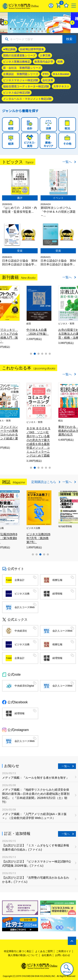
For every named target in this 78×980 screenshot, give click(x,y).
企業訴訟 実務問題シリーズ (21, 74)
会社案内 (47, 955)
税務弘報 (57, 580)
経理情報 (57, 594)
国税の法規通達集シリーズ (19, 55)
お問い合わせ (63, 955)
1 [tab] (27, 31)
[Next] (72, 23)
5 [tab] (42, 31)
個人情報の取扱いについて (23, 955)
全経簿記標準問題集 (32, 49)
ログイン (51, 5)
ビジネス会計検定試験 (17, 93)
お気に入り (66, 5)
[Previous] (6, 23)
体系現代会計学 (44, 62)
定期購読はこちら (44, 482)
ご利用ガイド (64, 951)
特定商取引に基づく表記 (18, 951)
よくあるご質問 (44, 951)
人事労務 (45, 55)
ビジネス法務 (22, 594)
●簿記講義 (9, 49)
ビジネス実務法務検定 (17, 62)
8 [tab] (53, 31)
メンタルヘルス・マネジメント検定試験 (27, 99)
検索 (69, 39)
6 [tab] (46, 31)
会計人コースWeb (25, 607)
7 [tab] (50, 31)
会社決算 (48, 80)
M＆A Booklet (61, 74)
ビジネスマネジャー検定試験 (21, 80)
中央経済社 (21, 631)
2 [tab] (31, 31)
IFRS (46, 74)
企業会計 (20, 580)
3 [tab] (35, 31)
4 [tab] (38, 31)
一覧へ (67, 162)
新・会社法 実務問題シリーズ (22, 68)
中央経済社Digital (24, 686)
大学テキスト (61, 86)
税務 (60, 62)
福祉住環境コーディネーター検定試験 (26, 86)
